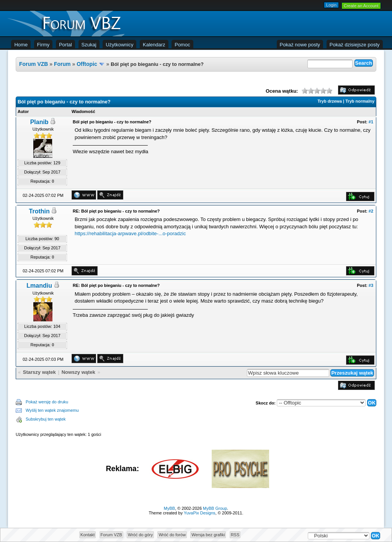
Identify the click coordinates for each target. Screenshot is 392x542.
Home (21, 45)
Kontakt (87, 535)
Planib (39, 122)
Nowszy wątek (78, 372)
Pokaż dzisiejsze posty (355, 45)
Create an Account (361, 6)
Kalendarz (154, 45)
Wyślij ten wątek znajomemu (52, 410)
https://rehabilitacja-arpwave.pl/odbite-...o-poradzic (130, 233)
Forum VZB (33, 64)
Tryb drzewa (330, 101)
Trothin (39, 211)
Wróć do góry (140, 535)
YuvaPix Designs (200, 513)
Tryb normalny (360, 101)
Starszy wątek (39, 372)
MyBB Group (215, 508)
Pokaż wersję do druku (47, 402)
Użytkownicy (119, 45)
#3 (371, 285)
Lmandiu (39, 286)
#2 (371, 211)
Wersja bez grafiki (208, 535)
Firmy (43, 45)
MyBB (169, 508)
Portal (65, 45)
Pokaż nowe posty (300, 45)
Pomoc (182, 45)
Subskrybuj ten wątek (46, 419)
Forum (62, 64)
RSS (235, 535)
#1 (371, 122)
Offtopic (87, 64)
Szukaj (89, 45)
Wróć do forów (172, 535)
